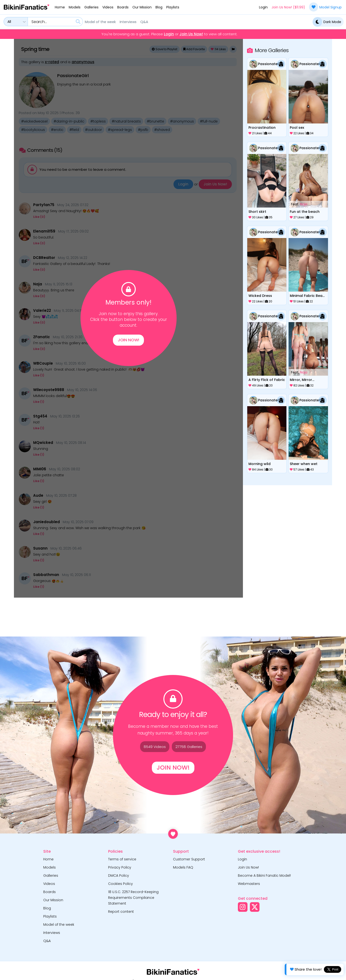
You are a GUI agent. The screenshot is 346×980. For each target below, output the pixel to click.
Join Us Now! (191, 34)
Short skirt (257, 212)
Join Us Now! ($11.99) (288, 7)
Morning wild (259, 464)
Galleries (91, 7)
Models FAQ (183, 867)
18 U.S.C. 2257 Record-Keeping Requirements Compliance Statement (133, 898)
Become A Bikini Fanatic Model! (264, 876)
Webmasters (249, 884)
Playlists (173, 7)
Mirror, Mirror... (302, 380)
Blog (159, 7)
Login (263, 7)
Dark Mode (327, 22)
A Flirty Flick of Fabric (267, 380)
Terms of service (122, 859)
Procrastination (262, 128)
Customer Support (189, 859)
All (9, 22)
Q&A (144, 22)
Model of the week (100, 22)
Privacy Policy (120, 867)
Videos (108, 7)
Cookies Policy (120, 884)
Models (75, 7)
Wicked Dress (260, 296)
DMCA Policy (119, 876)
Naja (304, 204)
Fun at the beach (305, 212)
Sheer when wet (304, 464)
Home (60, 7)
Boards (123, 7)
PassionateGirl (271, 64)
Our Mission (142, 7)
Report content (121, 912)
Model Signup (325, 7)
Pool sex (297, 128)
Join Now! (128, 341)
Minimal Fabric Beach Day (308, 296)
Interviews (128, 22)
